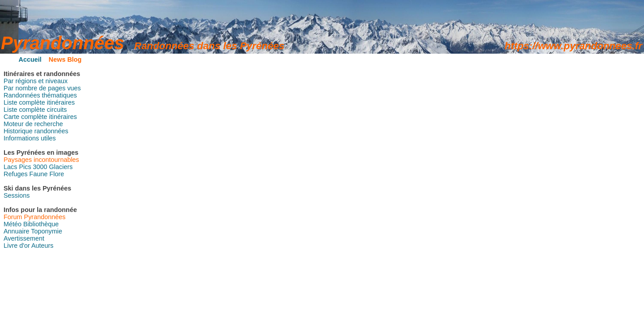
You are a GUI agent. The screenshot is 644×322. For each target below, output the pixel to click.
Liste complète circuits (35, 110)
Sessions (17, 195)
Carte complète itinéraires (40, 117)
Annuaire (17, 231)
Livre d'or (17, 246)
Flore (57, 174)
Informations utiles (30, 138)
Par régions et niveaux (36, 81)
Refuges (16, 174)
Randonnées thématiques (40, 95)
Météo (13, 224)
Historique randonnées (36, 131)
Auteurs (42, 246)
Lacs (10, 167)
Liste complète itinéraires (39, 102)
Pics (25, 167)
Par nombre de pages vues (42, 88)
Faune (39, 174)
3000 (40, 167)
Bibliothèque (41, 224)
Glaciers (61, 167)
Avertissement (24, 238)
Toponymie (47, 231)
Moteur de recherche (33, 124)
